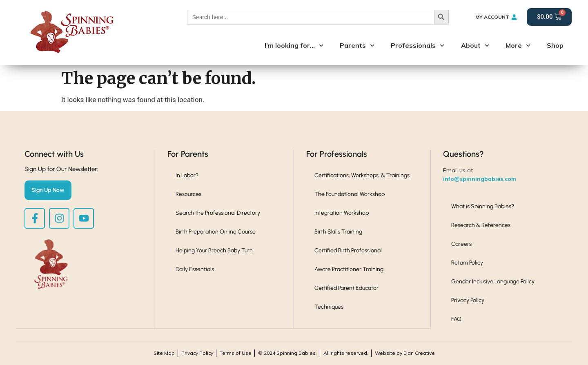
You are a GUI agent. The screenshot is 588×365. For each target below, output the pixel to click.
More (518, 46)
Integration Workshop (342, 213)
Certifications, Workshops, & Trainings (362, 175)
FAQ (456, 319)
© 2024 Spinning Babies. (287, 353)
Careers (461, 244)
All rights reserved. (346, 353)
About (475, 46)
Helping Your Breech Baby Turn (214, 250)
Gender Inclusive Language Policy (493, 282)
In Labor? (187, 175)
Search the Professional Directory (218, 213)
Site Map (164, 353)
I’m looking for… (294, 46)
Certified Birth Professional (348, 250)
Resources (188, 194)
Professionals (418, 46)
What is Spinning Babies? (483, 206)
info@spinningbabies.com (480, 179)
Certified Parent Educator (346, 288)
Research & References (481, 225)
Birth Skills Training (338, 232)
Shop (555, 45)
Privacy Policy (468, 300)
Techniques (329, 307)
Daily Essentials (195, 269)
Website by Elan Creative (405, 353)
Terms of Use (236, 353)
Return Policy (467, 263)
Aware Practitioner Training (349, 269)
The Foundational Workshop (350, 194)
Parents (357, 46)
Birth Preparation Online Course (216, 232)
